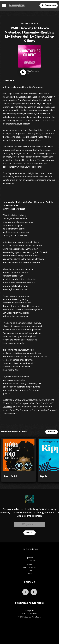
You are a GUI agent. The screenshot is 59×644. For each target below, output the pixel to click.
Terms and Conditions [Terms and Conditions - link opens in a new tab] (30, 614)
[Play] (30, 72)
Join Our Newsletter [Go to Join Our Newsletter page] (30, 567)
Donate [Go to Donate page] (29, 570)
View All (52, 432)
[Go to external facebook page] (34, 592)
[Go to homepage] (16, 5)
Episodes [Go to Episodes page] (29, 558)
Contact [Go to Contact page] (30, 574)
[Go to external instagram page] (25, 592)
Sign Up (29, 533)
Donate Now (49, 5)
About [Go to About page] (30, 564)
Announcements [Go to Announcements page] (30, 561)
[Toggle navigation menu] (4, 5)
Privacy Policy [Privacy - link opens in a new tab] (30, 611)
